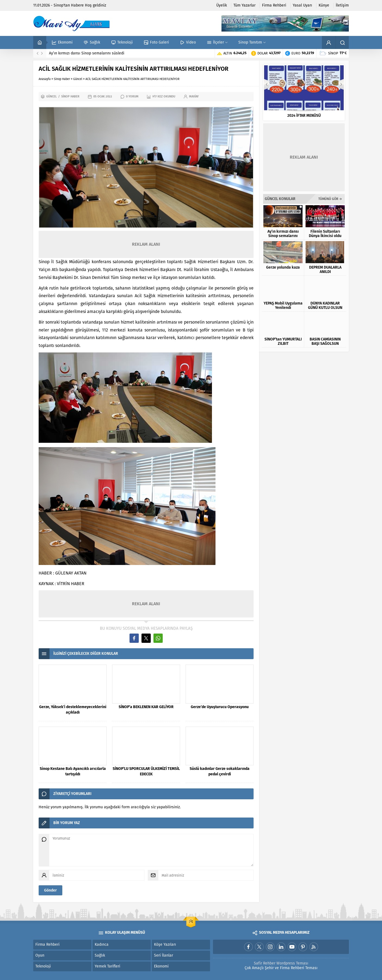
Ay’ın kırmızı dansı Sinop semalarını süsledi (87, 53)
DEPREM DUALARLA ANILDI (325, 270)
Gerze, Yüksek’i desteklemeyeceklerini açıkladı (73, 710)
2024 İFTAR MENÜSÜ (304, 116)
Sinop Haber (62, 79)
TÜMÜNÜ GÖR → (330, 199)
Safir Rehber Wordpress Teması (281, 963)
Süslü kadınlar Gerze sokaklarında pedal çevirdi (220, 772)
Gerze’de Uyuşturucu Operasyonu (220, 707)
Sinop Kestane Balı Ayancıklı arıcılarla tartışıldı (73, 772)
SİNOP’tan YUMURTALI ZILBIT (283, 342)
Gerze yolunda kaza (283, 268)
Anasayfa (45, 79)
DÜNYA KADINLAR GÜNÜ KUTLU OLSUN (325, 306)
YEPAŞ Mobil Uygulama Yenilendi (283, 306)
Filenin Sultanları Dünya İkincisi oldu (325, 234)
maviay (194, 96)
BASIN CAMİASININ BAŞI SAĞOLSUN (325, 342)
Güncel (78, 79)
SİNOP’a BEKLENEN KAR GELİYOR (146, 707)
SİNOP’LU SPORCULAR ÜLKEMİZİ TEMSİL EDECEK (146, 772)
